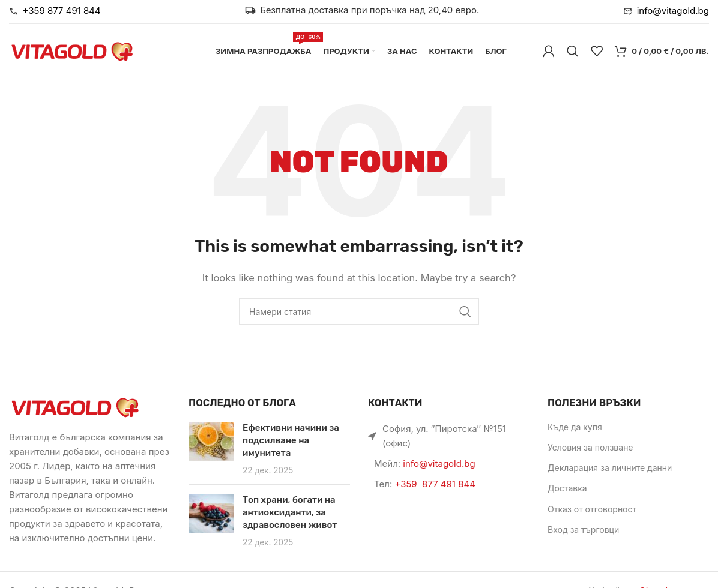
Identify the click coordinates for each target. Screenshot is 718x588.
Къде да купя (575, 427)
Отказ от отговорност (592, 509)
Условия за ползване (590, 447)
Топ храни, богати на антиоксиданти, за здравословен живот (290, 512)
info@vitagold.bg (439, 463)
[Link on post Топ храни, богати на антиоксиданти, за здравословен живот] (211, 513)
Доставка (567, 489)
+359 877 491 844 (435, 484)
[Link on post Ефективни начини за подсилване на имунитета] (211, 441)
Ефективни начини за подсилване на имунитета (291, 440)
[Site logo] (72, 50)
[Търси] (573, 51)
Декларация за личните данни (610, 468)
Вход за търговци (583, 529)
